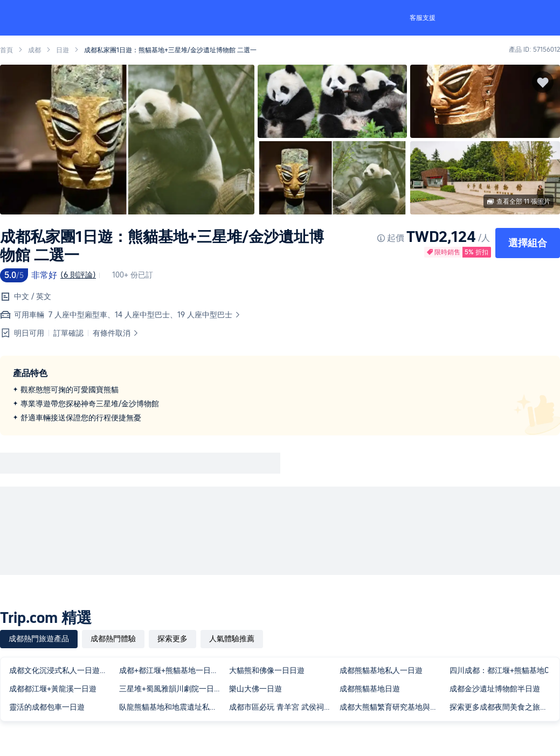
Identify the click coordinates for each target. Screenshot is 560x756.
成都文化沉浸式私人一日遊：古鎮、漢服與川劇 (62, 670)
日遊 (63, 50)
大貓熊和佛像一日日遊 (267, 670)
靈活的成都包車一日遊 (47, 707)
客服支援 (423, 18)
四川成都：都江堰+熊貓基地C (499, 670)
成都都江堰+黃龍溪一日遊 (53, 689)
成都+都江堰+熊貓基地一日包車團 (172, 670)
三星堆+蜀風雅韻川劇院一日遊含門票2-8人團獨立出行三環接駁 (172, 689)
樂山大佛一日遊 (255, 689)
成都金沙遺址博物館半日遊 (495, 689)
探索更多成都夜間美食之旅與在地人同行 (502, 707)
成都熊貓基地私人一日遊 (381, 670)
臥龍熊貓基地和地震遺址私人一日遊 (172, 707)
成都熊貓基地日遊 (370, 689)
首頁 (6, 50)
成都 (34, 50)
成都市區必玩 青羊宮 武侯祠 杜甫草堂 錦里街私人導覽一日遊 (282, 707)
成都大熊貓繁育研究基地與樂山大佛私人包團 (392, 707)
